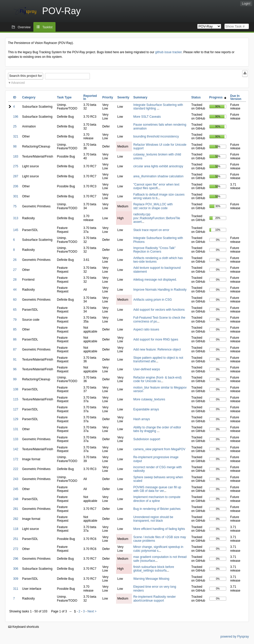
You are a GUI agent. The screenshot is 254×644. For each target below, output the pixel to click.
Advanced (18, 83)
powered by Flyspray (235, 637)
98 (15, 146)
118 (16, 529)
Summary (140, 97)
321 (16, 136)
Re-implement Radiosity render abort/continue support (154, 599)
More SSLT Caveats (147, 117)
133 (16, 439)
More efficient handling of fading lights (159, 529)
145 (16, 230)
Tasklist (47, 27)
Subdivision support (147, 439)
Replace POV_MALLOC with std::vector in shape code (153, 206)
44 (15, 290)
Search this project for (26, 76)
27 (15, 270)
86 (15, 339)
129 (16, 419)
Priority (108, 97)
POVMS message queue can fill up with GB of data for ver (157, 489)
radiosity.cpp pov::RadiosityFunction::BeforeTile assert (157, 218)
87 (15, 349)
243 (16, 479)
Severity (123, 97)
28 (15, 280)
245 (16, 489)
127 (16, 409)
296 (16, 559)
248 (16, 499)
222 (16, 469)
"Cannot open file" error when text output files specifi (156, 186)
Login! (246, 4)
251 (16, 539)
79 (15, 320)
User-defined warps (147, 369)
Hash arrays (142, 419)
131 (16, 429)
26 (15, 260)
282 (16, 519)
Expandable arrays (146, 409)
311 (16, 589)
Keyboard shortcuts (24, 627)
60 (15, 300)
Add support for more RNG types (156, 339)
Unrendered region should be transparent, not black (153, 519)
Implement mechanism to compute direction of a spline (157, 499)
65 (15, 310)
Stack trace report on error (151, 230)
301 (16, 196)
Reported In (90, 97)
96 (15, 369)
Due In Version (236, 97)
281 (16, 509)
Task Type (64, 97)
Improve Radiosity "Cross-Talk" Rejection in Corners (154, 250)
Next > (92, 611)
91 (15, 360)
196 (16, 117)
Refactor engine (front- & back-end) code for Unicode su (157, 379)
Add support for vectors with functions (159, 310)
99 (15, 379)
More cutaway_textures (149, 399)
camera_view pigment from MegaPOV (159, 449)
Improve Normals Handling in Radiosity (160, 290)
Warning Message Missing (151, 579)
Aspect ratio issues (146, 329)
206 (16, 186)
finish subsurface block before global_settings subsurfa (154, 569)
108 (16, 389)
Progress (218, 97)
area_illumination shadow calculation (158, 176)
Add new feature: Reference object (157, 349)
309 (16, 579)
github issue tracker (168, 52)
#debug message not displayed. (155, 280)
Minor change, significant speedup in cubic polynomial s (158, 549)
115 (16, 399)
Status (196, 97)
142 (16, 449)
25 (15, 126)
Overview (24, 27)
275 (16, 166)
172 (16, 459)
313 (16, 218)
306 (16, 569)
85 (15, 329)
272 (16, 549)
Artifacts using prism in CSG (153, 300)
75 (15, 206)
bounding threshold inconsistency (156, 136)
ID (15, 97)
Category (29, 97)
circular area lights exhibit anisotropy (158, 166)
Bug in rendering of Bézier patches (157, 509)
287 (16, 176)
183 (16, 157)
